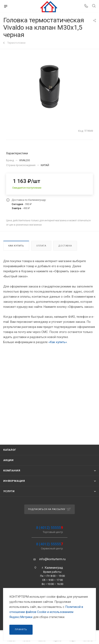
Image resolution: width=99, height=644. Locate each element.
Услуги (9, 491)
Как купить (16, 246)
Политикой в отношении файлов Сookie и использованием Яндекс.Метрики (46, 612)
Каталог (10, 450)
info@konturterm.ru (52, 559)
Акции (8, 460)
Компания (12, 471)
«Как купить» (58, 342)
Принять (21, 629)
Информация (14, 481)
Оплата (41, 246)
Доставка (65, 246)
